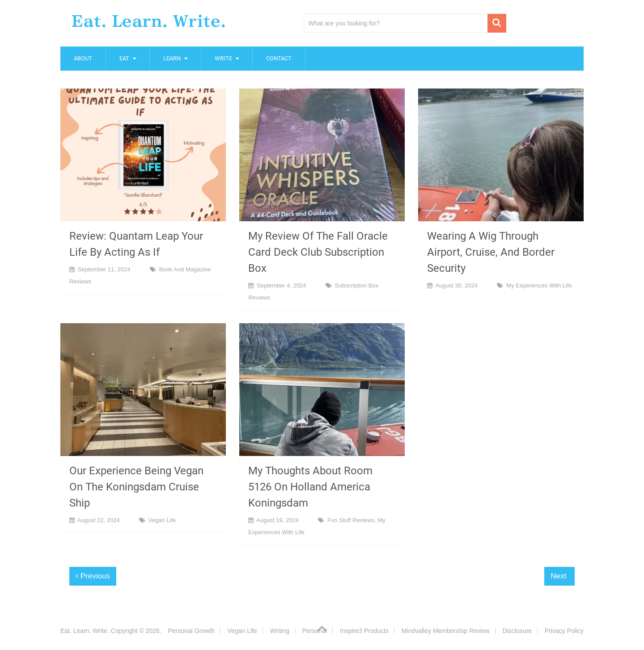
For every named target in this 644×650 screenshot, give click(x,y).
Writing (280, 631)
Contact (279, 58)
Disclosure (517, 631)
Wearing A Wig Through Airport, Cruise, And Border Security (491, 252)
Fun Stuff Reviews (351, 520)
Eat (124, 58)
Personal (315, 631)
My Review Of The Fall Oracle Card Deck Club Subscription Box (318, 252)
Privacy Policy (564, 631)
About (83, 58)
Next (559, 576)
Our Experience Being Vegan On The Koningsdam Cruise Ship (136, 487)
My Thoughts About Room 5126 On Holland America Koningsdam (310, 487)
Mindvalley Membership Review (446, 631)
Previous (93, 576)
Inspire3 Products (364, 631)
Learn (172, 58)
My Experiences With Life (539, 285)
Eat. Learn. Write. (149, 21)
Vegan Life (162, 520)
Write (223, 58)
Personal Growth (191, 631)
